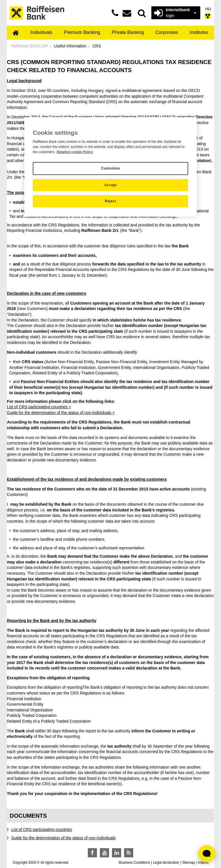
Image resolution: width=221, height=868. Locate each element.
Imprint (203, 863)
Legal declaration (166, 863)
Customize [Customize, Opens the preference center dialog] (110, 168)
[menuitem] (16, 33)
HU (208, 9)
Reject (110, 201)
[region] (110, 167)
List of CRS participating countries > (39, 407)
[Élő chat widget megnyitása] (207, 854)
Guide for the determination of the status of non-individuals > (61, 413)
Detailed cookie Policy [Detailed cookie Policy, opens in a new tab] (75, 152)
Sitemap (188, 863)
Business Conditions (135, 863)
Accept (110, 185)
